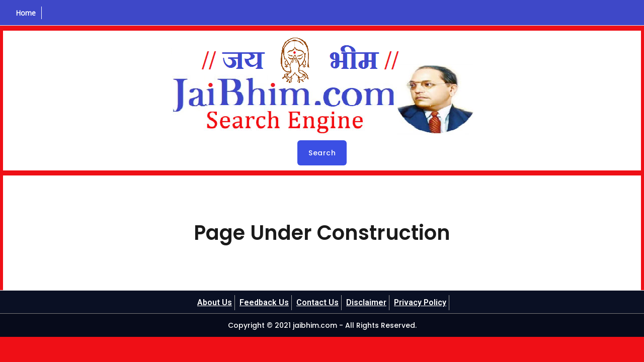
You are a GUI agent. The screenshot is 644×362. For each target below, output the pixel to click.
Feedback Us (264, 302)
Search (322, 153)
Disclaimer (366, 302)
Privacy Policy (420, 302)
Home (26, 13)
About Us (215, 302)
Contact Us (317, 302)
